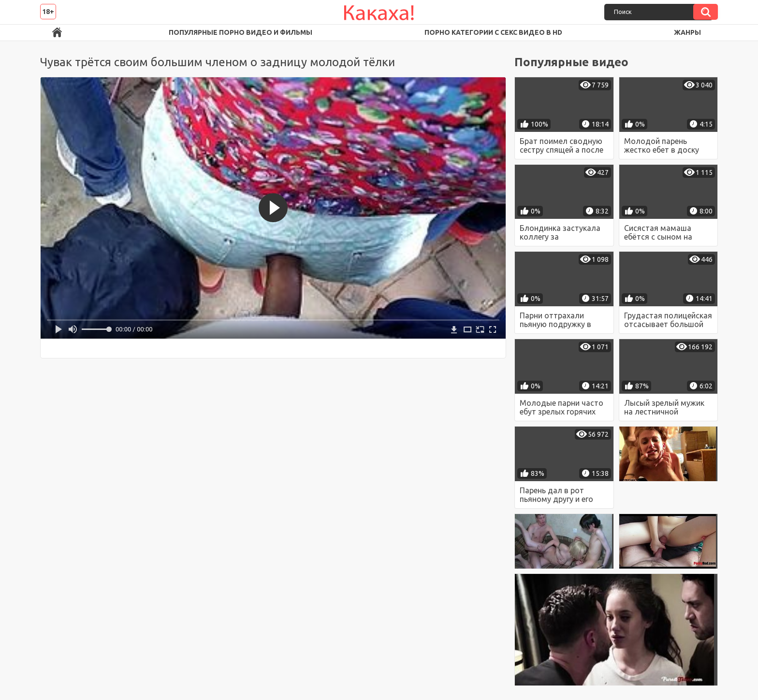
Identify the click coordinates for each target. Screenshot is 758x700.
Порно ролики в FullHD (57, 33)
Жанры (687, 32)
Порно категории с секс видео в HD (493, 32)
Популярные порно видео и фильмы (241, 32)
